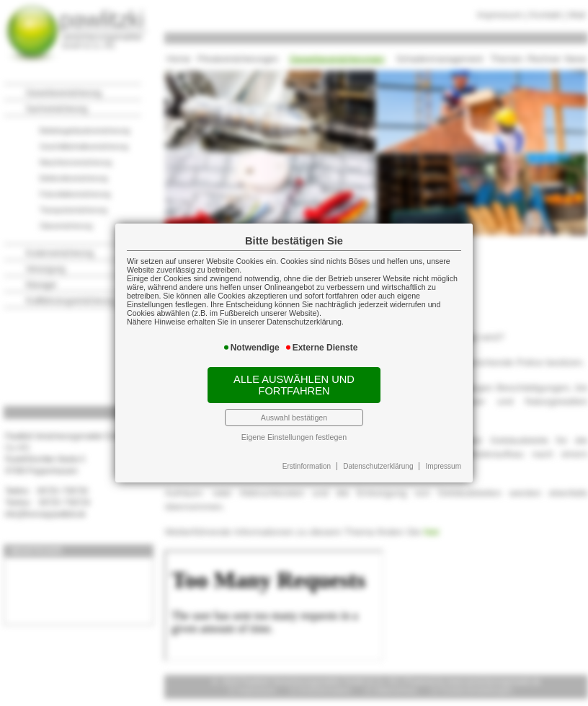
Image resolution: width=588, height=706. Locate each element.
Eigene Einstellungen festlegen (294, 437)
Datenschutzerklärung (378, 466)
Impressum (444, 466)
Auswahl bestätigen (294, 418)
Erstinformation (307, 466)
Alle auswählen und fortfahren (294, 385)
